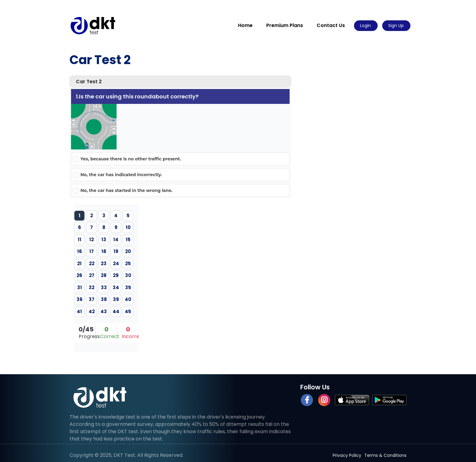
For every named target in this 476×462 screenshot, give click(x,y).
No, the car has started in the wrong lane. (126, 190)
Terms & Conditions (385, 455)
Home (245, 25)
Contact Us (331, 25)
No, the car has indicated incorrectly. (121, 175)
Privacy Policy (347, 455)
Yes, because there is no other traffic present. (131, 159)
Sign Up (396, 26)
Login (365, 26)
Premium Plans (285, 25)
